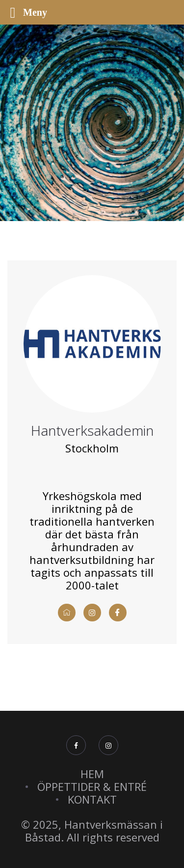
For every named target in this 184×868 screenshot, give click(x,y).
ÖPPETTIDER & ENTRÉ (92, 786)
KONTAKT (92, 799)
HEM (92, 774)
